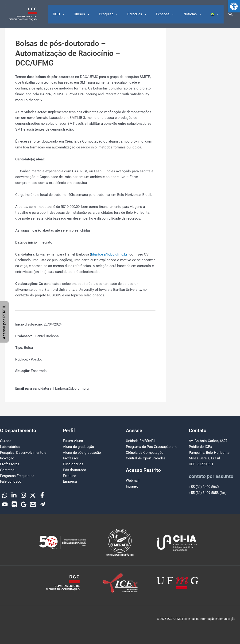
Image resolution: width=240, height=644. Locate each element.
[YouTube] (5, 504)
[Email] (33, 504)
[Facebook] (42, 495)
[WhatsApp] (5, 495)
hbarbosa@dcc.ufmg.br (109, 254)
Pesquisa (119, 14)
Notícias (196, 14)
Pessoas (171, 14)
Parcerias (145, 14)
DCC (74, 14)
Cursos (95, 14)
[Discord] (14, 504)
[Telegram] (42, 504)
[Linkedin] (14, 495)
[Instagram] (23, 495)
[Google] (24, 504)
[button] (234, 6)
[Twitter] (33, 495)
